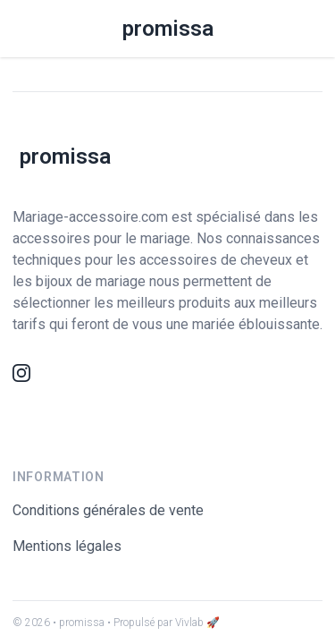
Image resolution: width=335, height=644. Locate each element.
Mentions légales (67, 546)
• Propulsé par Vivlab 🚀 (163, 623)
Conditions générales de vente (108, 510)
